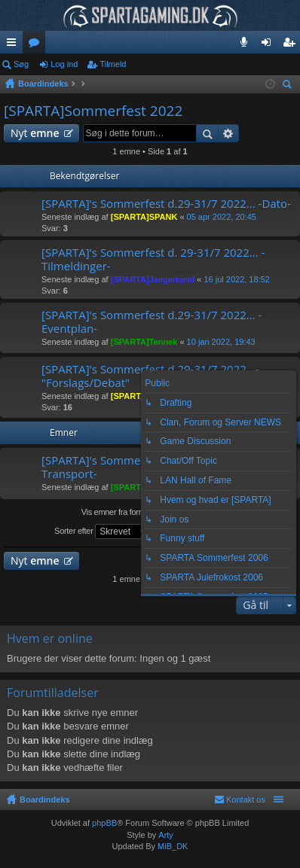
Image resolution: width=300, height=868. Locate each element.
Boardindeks (45, 799)
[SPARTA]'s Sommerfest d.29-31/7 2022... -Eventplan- (152, 322)
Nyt (35, 133)
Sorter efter (103, 531)
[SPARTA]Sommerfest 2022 (93, 111)
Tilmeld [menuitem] (293, 45)
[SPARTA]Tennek (144, 342)
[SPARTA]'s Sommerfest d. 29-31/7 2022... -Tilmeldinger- (153, 259)
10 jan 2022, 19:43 (221, 342)
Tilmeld (113, 64)
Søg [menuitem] (289, 86)
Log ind (64, 64)
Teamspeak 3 (247, 45)
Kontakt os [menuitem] (246, 799)
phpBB (104, 823)
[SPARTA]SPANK (144, 217)
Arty (166, 835)
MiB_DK (171, 846)
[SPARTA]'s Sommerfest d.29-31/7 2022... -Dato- (166, 204)
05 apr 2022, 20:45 (222, 217)
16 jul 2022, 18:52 (236, 279)
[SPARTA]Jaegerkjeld (153, 279)
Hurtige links (14, 45)
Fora (37, 45)
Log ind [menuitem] (269, 45)
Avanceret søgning (229, 133)
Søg (21, 64)
